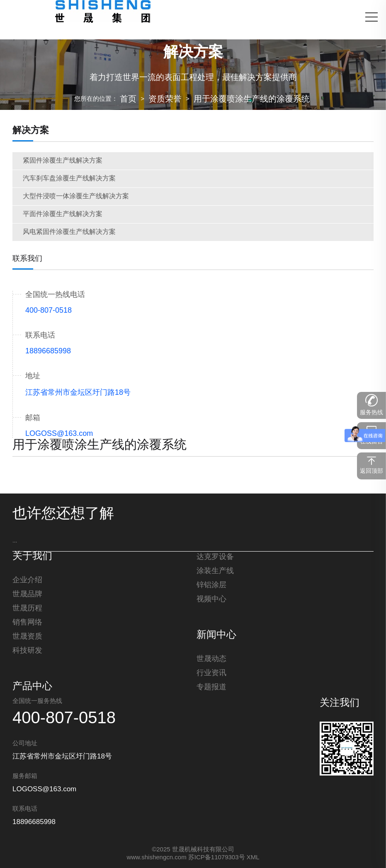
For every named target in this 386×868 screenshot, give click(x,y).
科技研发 (27, 651)
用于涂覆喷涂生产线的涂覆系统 (252, 99)
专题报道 (211, 687)
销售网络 (27, 622)
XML (253, 858)
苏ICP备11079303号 (217, 858)
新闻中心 (216, 635)
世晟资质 (27, 637)
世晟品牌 (27, 594)
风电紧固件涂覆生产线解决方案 (69, 232)
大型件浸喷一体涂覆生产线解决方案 (76, 196)
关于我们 (32, 557)
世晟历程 (27, 608)
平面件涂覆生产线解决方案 (63, 214)
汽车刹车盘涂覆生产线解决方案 (69, 179)
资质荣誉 (165, 99)
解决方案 (31, 131)
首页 (128, 99)
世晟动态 (211, 659)
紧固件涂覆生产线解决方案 (63, 161)
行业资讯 (211, 673)
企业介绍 (27, 580)
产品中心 (32, 687)
